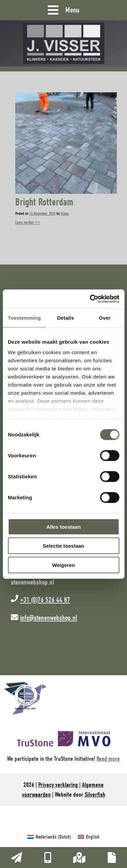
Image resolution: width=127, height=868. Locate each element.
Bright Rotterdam (44, 202)
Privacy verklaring (58, 785)
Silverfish (95, 795)
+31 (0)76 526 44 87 (45, 600)
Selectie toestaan (63, 546)
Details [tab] (65, 317)
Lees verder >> (28, 222)
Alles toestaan (64, 527)
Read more (108, 759)
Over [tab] (105, 317)
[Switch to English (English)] (89, 837)
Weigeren (63, 565)
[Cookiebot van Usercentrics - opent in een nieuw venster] (90, 299)
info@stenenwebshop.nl (49, 618)
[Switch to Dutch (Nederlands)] (49, 837)
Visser (65, 213)
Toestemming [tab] (24, 317)
